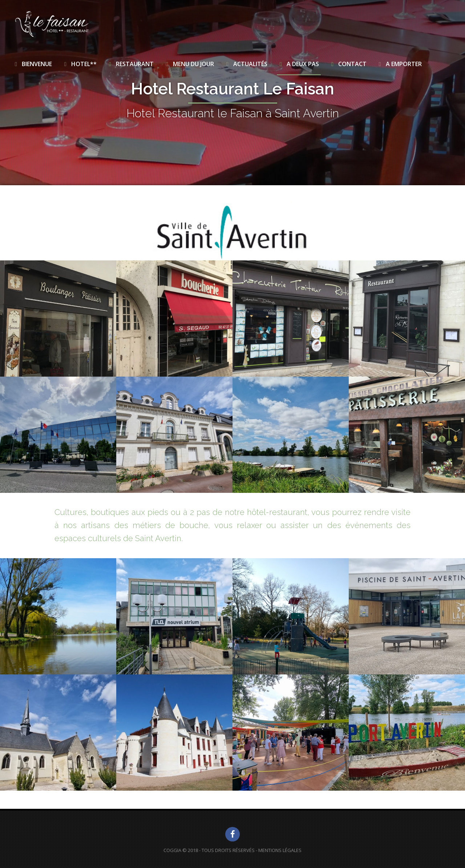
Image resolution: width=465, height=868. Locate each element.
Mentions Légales (280, 850)
